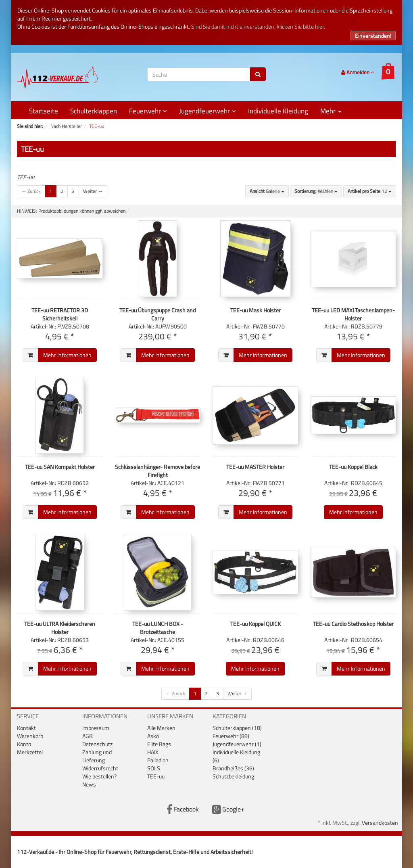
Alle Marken (161, 728)
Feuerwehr (148, 111)
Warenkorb (30, 736)
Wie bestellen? (99, 776)
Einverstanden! (373, 35)
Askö (153, 736)
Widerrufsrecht (100, 768)
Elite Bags (159, 744)
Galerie (267, 191)
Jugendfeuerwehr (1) (237, 744)
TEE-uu (156, 776)
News (89, 784)
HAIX (153, 752)
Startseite (44, 111)
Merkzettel (30, 752)
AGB (88, 736)
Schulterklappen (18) (237, 728)
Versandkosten (380, 823)
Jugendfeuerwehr (208, 111)
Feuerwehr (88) (231, 736)
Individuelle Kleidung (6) (236, 756)
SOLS (154, 768)
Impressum (96, 728)
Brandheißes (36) (233, 768)
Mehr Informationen (67, 355)
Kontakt (26, 728)
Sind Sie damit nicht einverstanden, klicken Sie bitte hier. (258, 26)
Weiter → (93, 191)
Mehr (331, 111)
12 (370, 191)
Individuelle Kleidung (278, 111)
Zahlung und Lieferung (97, 756)
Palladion (158, 760)
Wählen (316, 191)
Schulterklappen (94, 111)
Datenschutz (97, 744)
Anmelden (358, 72)
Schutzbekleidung (233, 776)
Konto (24, 744)
